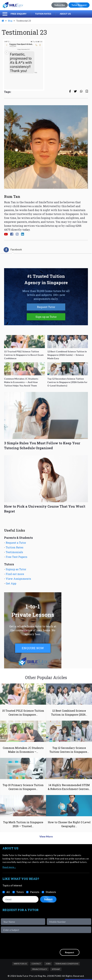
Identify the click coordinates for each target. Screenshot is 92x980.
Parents (35, 892)
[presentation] (66, 941)
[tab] (13, 250)
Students (51, 892)
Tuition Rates (43, 14)
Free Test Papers (16, 557)
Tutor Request (79, 5)
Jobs (48, 964)
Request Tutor (46, 307)
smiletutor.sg (49, 226)
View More (46, 836)
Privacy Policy (40, 969)
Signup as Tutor (16, 569)
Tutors (20, 892)
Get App (11, 583)
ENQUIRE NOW (33, 648)
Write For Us (20, 964)
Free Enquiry (19, 14)
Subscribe (60, 5)
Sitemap (56, 969)
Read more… (9, 867)
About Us (65, 14)
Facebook (13, 250)
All (8, 892)
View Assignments (18, 579)
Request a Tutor (16, 543)
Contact (36, 964)
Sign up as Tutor (46, 317)
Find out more (15, 574)
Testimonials (14, 552)
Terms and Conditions (67, 964)
